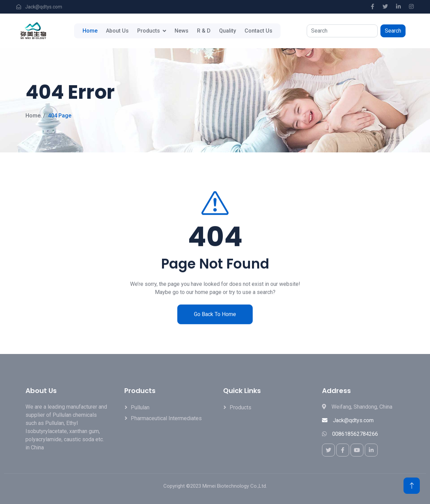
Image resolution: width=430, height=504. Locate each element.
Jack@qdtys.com (348, 420)
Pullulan (140, 407)
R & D (204, 31)
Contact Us (258, 31)
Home (90, 31)
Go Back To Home (215, 323)
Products (149, 31)
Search (393, 31)
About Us (117, 31)
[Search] (342, 31)
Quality (228, 31)
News (182, 31)
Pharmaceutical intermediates (166, 418)
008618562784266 (355, 434)
